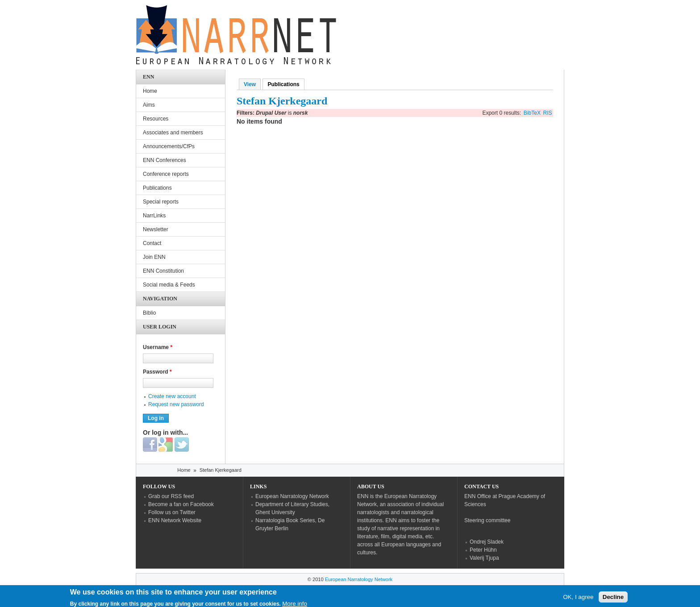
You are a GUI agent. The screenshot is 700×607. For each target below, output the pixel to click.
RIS (548, 113)
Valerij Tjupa (484, 558)
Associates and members (173, 133)
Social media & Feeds (169, 285)
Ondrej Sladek (487, 542)
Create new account (172, 396)
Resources (156, 119)
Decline (613, 599)
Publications (286, 84)
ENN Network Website (175, 520)
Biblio (149, 313)
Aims (149, 105)
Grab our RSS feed (171, 496)
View (250, 84)
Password (157, 372)
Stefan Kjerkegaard (221, 470)
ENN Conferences (165, 160)
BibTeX (532, 113)
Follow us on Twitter (172, 512)
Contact (152, 243)
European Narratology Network (292, 496)
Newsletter (156, 229)
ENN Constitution (163, 271)
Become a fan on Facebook (181, 504)
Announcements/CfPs (169, 146)
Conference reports (166, 174)
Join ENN (154, 257)
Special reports (161, 202)
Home (150, 91)
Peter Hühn (483, 550)
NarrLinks (154, 216)
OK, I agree (578, 599)
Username (158, 347)
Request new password (176, 404)
